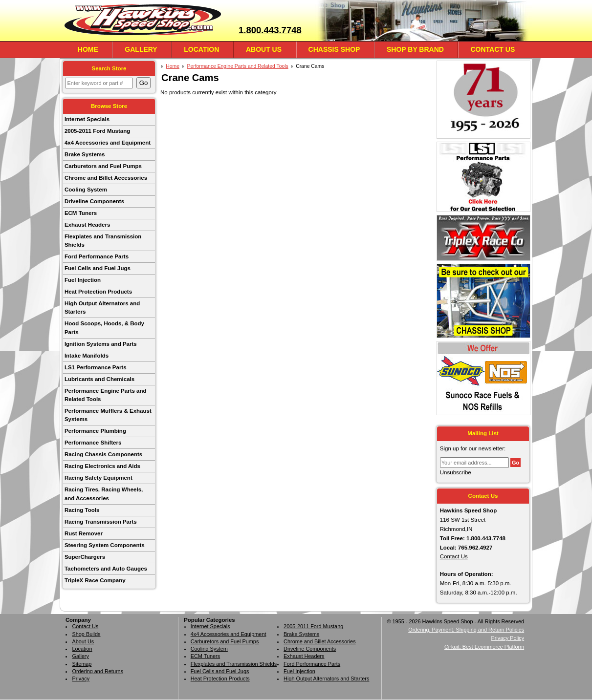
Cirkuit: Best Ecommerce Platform (484, 647)
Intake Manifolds (87, 356)
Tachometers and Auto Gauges (106, 569)
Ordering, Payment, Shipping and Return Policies (466, 630)
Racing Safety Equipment (99, 478)
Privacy (81, 679)
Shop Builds (86, 634)
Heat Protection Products (98, 292)
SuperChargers (85, 557)
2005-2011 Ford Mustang (97, 131)
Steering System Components (105, 545)
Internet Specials (87, 119)
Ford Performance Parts (97, 256)
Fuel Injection (83, 280)
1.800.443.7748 (270, 30)
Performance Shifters (93, 443)
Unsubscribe (456, 472)
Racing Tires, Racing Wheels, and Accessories (104, 494)
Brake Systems (85, 154)
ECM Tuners (81, 213)
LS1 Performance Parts (96, 367)
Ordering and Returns (98, 671)
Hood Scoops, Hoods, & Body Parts (104, 328)
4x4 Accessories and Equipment (108, 143)
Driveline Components (94, 201)
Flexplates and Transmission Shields (103, 241)
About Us (264, 49)
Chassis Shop (334, 49)
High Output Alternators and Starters (102, 308)
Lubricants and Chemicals (99, 379)
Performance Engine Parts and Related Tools (106, 395)
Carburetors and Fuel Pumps (103, 166)
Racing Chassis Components (103, 454)
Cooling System (86, 190)
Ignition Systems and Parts (101, 344)
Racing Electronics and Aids (102, 466)
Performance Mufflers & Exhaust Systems (108, 415)
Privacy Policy (507, 638)
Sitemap (82, 664)
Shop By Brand (415, 49)
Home (88, 49)
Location (201, 49)
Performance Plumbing (95, 431)
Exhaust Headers (87, 225)
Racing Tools (82, 510)
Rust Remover (84, 533)
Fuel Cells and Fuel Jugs (98, 268)
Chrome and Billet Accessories (106, 178)
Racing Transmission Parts (101, 522)
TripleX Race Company (95, 580)
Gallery (141, 49)
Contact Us (493, 49)
